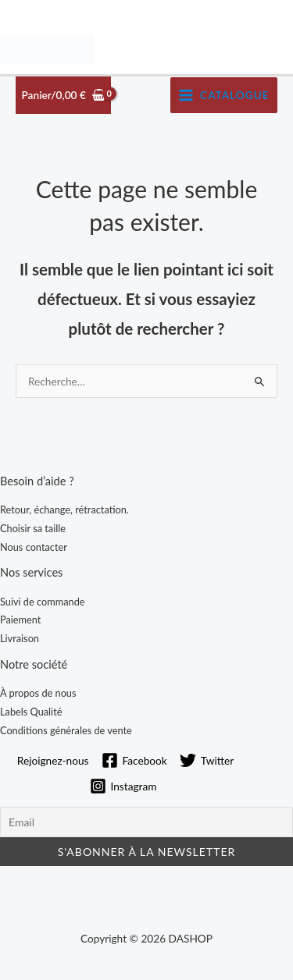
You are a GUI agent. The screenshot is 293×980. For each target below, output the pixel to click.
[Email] (146, 822)
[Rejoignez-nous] (51, 761)
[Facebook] (134, 760)
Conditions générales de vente (66, 730)
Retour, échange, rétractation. (64, 510)
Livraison (20, 638)
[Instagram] (123, 786)
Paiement (20, 620)
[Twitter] (207, 760)
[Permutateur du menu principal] (224, 95)
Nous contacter (34, 547)
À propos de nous (38, 693)
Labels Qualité (31, 712)
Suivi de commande (43, 602)
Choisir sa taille (33, 528)
